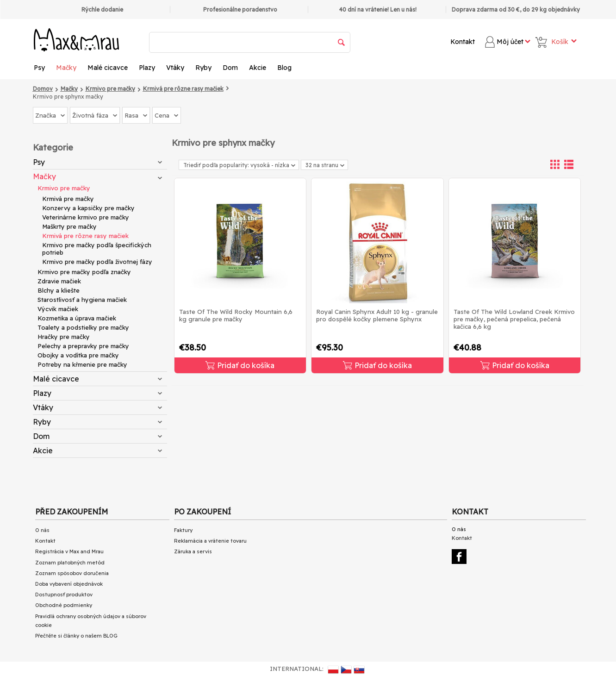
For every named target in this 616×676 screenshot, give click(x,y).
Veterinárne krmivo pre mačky (86, 217)
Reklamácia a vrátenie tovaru (210, 541)
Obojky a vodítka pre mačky (78, 355)
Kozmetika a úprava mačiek (77, 318)
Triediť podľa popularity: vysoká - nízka (239, 165)
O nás (42, 530)
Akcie (258, 68)
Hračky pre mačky (64, 337)
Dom (230, 68)
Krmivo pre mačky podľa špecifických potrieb (97, 249)
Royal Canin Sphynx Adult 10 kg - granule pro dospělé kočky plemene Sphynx (377, 315)
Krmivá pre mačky (68, 199)
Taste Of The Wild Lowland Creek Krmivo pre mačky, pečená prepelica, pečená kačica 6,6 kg (514, 319)
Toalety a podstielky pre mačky (83, 327)
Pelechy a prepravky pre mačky (83, 346)
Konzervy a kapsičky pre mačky (88, 208)
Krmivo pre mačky (64, 188)
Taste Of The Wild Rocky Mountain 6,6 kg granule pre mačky (236, 315)
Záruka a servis (193, 551)
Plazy (147, 68)
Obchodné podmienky (64, 605)
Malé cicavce (108, 68)
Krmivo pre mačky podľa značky (84, 272)
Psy (39, 68)
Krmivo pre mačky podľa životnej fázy (97, 262)
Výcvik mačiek (58, 309)
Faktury (183, 530)
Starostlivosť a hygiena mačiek (82, 300)
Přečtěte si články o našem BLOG (76, 636)
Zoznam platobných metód (70, 563)
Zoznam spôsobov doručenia (72, 573)
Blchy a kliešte (59, 290)
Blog (284, 68)
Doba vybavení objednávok (69, 584)
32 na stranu (325, 165)
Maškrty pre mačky (69, 226)
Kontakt (463, 42)
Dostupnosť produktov (64, 595)
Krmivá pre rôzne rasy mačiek (85, 236)
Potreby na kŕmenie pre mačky (82, 364)
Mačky (66, 68)
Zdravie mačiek (59, 281)
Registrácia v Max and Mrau (69, 551)
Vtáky (175, 68)
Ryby (203, 68)
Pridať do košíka (240, 365)
